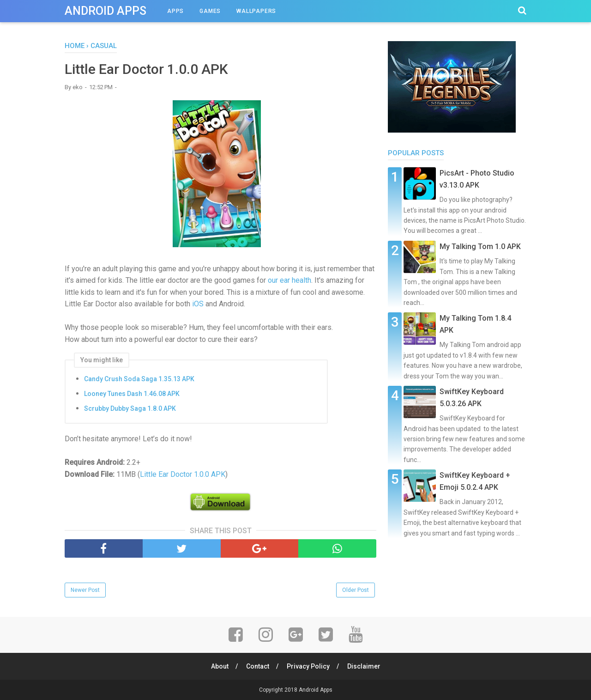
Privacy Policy (308, 666)
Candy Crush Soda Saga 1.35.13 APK (139, 379)
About (220, 666)
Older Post (356, 590)
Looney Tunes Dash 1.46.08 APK (132, 394)
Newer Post (85, 590)
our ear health (289, 280)
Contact (258, 666)
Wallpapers (256, 11)
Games (210, 11)
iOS (198, 304)
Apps (175, 11)
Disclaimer (364, 666)
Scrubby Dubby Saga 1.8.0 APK (130, 408)
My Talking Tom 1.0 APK (480, 247)
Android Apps (106, 11)
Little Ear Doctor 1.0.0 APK (183, 474)
